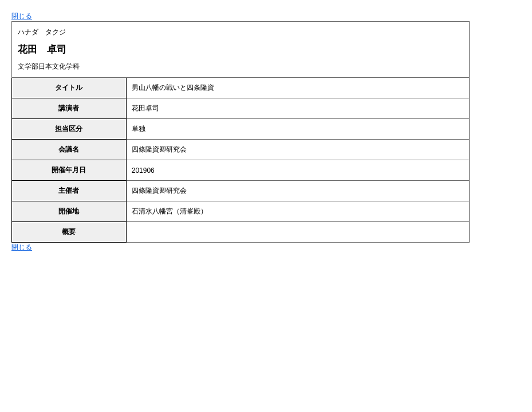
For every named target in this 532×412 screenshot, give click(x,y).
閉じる (22, 16)
